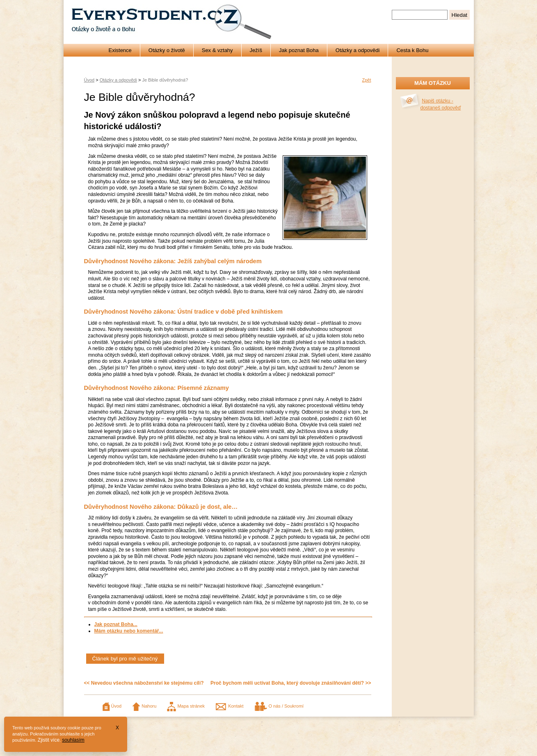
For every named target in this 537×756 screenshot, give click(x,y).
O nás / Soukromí (279, 706)
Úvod (89, 80)
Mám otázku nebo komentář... (129, 631)
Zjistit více (49, 740)
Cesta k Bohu (412, 50)
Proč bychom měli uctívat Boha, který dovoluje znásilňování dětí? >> (291, 683)
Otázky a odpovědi (358, 50)
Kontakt (229, 706)
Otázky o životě (167, 50)
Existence (120, 50)
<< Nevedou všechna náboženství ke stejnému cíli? (144, 683)
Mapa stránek (186, 706)
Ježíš (256, 50)
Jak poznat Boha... (116, 624)
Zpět (366, 80)
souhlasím (73, 740)
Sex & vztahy (217, 50)
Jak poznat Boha (299, 50)
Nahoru (144, 706)
